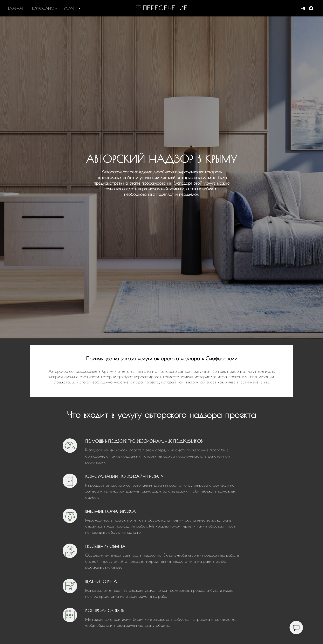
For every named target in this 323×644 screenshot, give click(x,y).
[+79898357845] (303, 8)
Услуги (71, 8)
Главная (16, 8)
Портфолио (42, 8)
